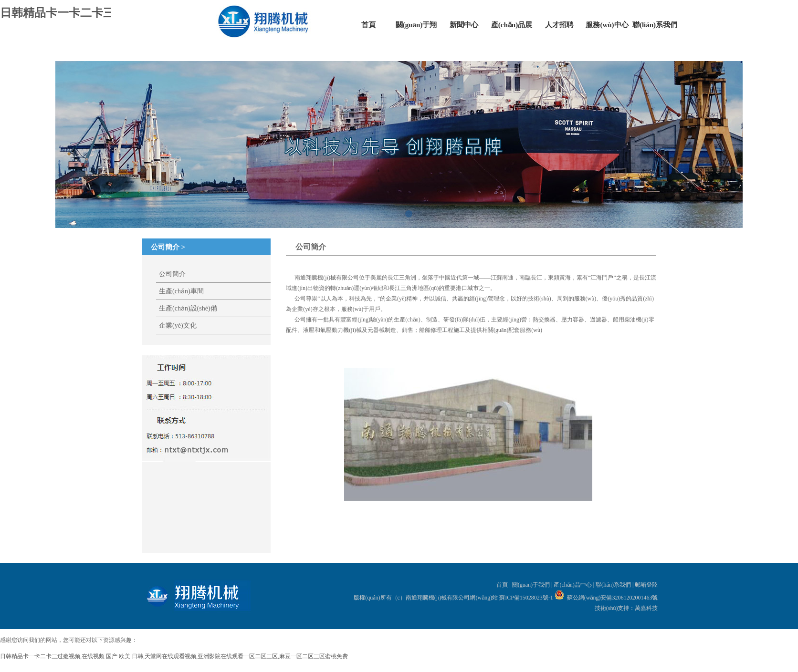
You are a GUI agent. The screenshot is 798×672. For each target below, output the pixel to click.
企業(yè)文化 (178, 326)
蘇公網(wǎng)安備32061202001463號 (613, 598)
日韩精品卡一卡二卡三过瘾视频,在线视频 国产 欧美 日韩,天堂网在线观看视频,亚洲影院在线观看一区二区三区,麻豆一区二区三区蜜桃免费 (174, 656)
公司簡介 (172, 274)
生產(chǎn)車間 (181, 291)
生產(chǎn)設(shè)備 (188, 308)
